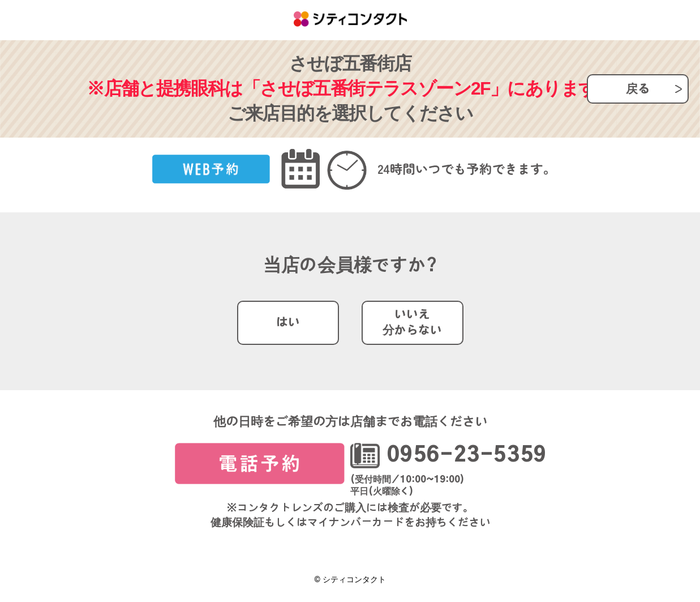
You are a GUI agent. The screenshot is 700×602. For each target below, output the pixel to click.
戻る (638, 89)
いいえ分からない (412, 323)
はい (288, 323)
